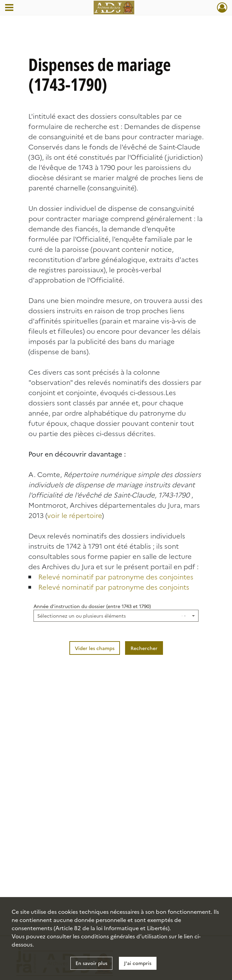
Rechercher (144, 648)
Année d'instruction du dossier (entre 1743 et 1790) (92, 606)
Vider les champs (95, 648)
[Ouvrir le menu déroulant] (9, 8)
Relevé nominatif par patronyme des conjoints (114, 587)
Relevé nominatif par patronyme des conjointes (116, 576)
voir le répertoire (74, 515)
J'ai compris (138, 963)
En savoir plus (91, 963)
